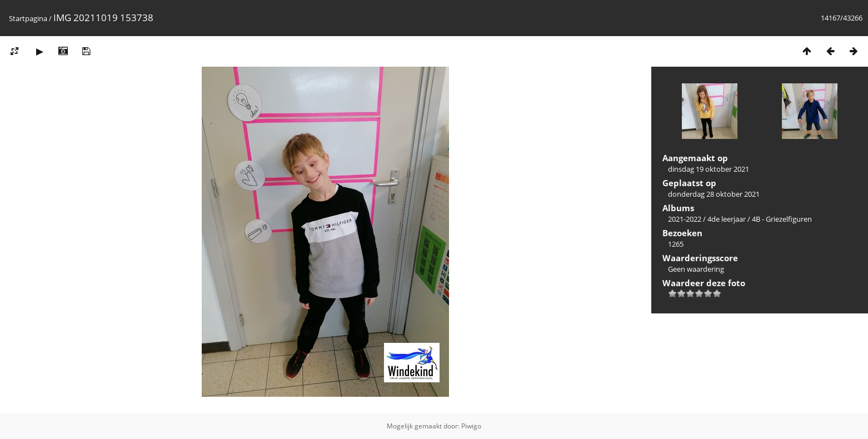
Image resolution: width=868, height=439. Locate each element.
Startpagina (28, 18)
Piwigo (471, 426)
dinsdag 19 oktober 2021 (709, 169)
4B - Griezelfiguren (782, 219)
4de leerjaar (727, 219)
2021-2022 (685, 219)
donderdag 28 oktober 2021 (714, 194)
